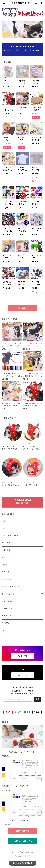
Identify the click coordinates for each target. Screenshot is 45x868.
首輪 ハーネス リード (10, 536)
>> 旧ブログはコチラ (22, 841)
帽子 (4, 528)
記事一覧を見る (23, 831)
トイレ (4, 630)
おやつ (4, 565)
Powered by (23, 856)
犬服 (4, 521)
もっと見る (23, 308)
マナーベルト (7, 609)
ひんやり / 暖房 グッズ (10, 587)
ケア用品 (5, 623)
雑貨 (4, 638)
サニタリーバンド (8, 616)
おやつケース (7, 557)
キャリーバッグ (7, 579)
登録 (37, 699)
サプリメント (7, 572)
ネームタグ (6, 543)
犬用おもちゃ (7, 601)
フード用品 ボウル (9, 594)
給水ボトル (6, 550)
